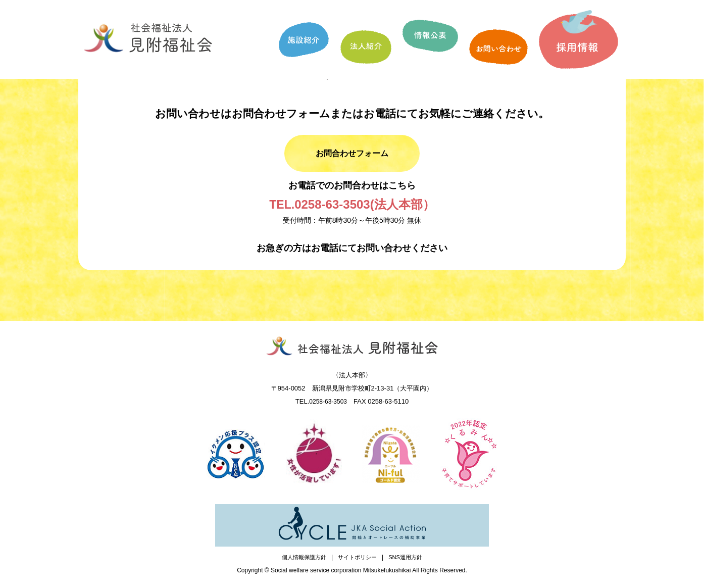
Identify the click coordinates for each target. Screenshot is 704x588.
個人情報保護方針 (301, 563)
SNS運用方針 (409, 563)
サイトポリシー (358, 563)
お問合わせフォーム (352, 156)
